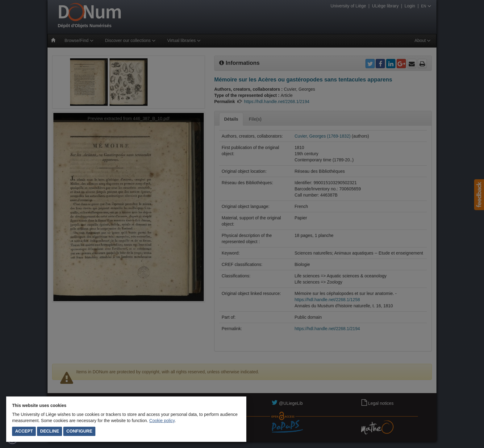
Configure (79, 431)
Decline (50, 431)
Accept (24, 431)
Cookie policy (162, 421)
